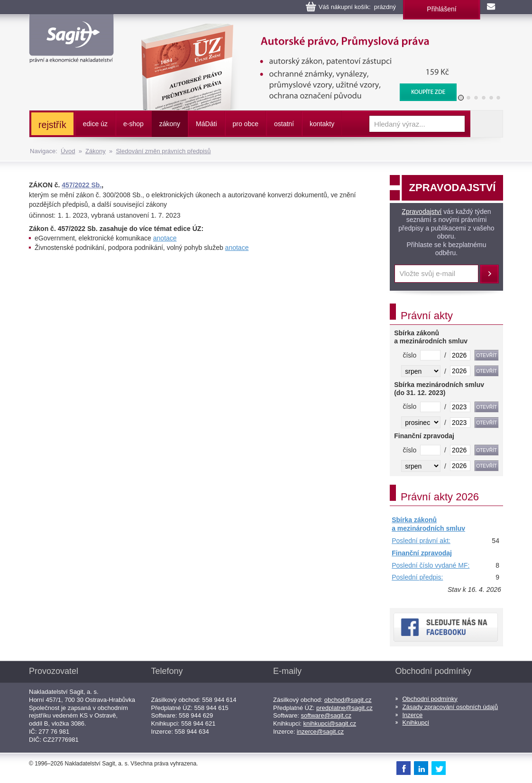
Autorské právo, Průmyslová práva (293, 28)
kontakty (322, 124)
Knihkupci (416, 723)
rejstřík (52, 125)
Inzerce (413, 715)
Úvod (68, 151)
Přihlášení (441, 9)
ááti (206, 124)
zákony (170, 124)
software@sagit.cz (326, 715)
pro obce (246, 124)
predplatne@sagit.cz (344, 708)
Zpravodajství (422, 212)
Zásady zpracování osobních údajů (450, 707)
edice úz (95, 124)
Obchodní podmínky (430, 699)
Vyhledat (486, 124)
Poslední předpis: (417, 577)
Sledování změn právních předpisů (163, 151)
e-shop (133, 124)
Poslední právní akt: (421, 541)
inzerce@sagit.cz (320, 732)
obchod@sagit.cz (348, 700)
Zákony (96, 151)
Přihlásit (489, 274)
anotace (165, 238)
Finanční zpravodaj (422, 553)
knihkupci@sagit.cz (330, 723)
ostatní (284, 124)
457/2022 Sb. (82, 185)
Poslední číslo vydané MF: (431, 565)
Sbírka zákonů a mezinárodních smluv (428, 524)
